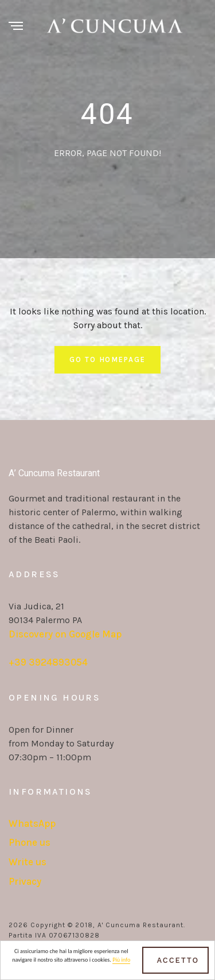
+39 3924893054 (48, 662)
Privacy (25, 881)
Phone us (30, 842)
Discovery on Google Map (65, 634)
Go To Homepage (107, 359)
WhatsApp (32, 823)
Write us (28, 862)
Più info (121, 962)
